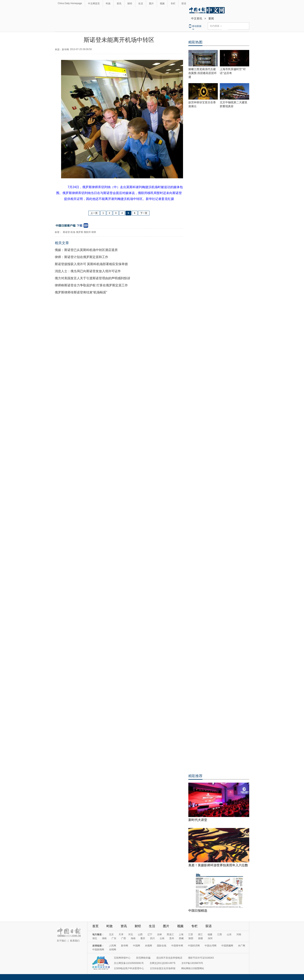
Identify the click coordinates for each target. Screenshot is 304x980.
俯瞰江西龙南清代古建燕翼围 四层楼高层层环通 (202, 73)
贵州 (172, 938)
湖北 (95, 938)
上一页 (94, 213)
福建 (210, 934)
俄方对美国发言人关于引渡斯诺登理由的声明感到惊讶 (92, 278)
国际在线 (162, 946)
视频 (162, 4)
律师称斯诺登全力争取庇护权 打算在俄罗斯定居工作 (91, 285)
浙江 (200, 934)
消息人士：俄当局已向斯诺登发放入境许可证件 (88, 271)
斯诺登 (66, 232)
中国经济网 (194, 946)
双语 (184, 4)
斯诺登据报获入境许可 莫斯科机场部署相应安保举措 (91, 264)
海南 (133, 938)
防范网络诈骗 (143, 958)
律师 (94, 232)
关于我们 (61, 941)
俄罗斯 (80, 232)
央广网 (242, 946)
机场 (73, 232)
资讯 (119, 4)
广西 (124, 938)
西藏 (181, 938)
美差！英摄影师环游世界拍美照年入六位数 (218, 865)
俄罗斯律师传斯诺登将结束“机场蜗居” (81, 292)
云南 (162, 938)
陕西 (191, 938)
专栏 (173, 4)
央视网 (148, 946)
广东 (114, 938)
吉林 (159, 934)
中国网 (136, 946)
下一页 (144, 213)
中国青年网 (177, 946)
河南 (239, 934)
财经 (130, 4)
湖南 (104, 938)
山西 (140, 934)
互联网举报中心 (122, 958)
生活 (141, 4)
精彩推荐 (195, 776)
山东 (229, 934)
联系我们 (75, 941)
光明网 (113, 950)
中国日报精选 (198, 911)
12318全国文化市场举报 (163, 968)
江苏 (191, 934)
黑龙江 (170, 934)
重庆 (143, 938)
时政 (108, 4)
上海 (181, 934)
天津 (121, 934)
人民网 (113, 946)
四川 (152, 938)
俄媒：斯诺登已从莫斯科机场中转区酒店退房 (86, 250)
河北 (131, 934)
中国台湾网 (211, 946)
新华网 (125, 946)
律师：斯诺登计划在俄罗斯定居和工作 (81, 257)
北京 (111, 934)
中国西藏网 (227, 946)
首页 (95, 926)
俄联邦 (87, 232)
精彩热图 (195, 42)
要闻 (211, 18)
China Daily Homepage (70, 3)
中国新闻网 (98, 950)
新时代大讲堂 (198, 820)
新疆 (201, 938)
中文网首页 (94, 4)
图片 (151, 4)
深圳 (210, 938)
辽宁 (150, 934)
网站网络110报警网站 (193, 968)
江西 (220, 934)
